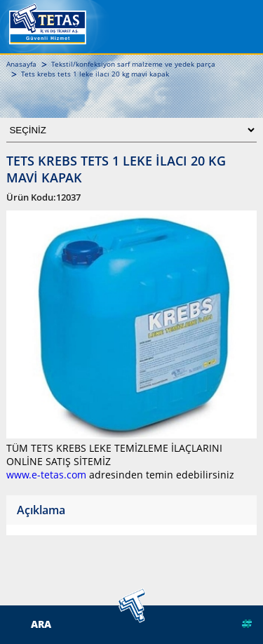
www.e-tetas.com (46, 475)
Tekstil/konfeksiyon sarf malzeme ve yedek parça (133, 64)
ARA (41, 624)
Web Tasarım (216, 624)
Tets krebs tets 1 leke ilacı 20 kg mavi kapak (95, 74)
